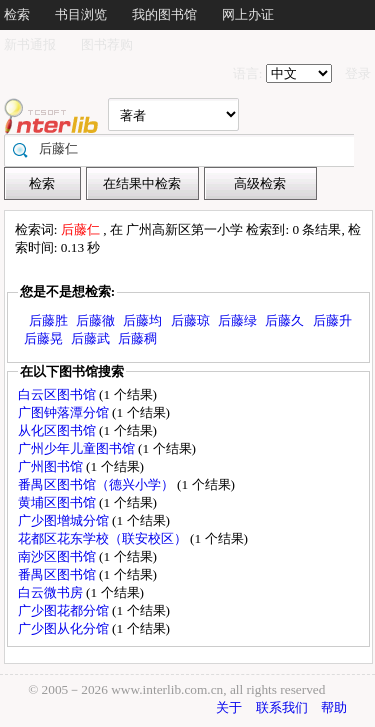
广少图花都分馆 (65, 610)
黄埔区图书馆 (58, 502)
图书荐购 (107, 44)
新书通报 (30, 44)
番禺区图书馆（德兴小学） (97, 484)
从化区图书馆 (58, 430)
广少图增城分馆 (65, 520)
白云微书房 (52, 592)
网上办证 (248, 14)
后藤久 (284, 320)
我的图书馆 (164, 14)
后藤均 (142, 320)
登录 (358, 73)
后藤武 (90, 338)
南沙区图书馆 (58, 556)
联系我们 (282, 707)
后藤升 (332, 320)
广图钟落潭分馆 (65, 412)
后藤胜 (48, 320)
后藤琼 (190, 320)
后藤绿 (237, 320)
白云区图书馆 (58, 394)
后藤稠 (137, 338)
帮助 (334, 707)
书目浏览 (81, 14)
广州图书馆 (52, 466)
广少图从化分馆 (65, 628)
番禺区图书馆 (58, 574)
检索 (17, 14)
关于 (229, 707)
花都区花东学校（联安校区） (104, 538)
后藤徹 (95, 320)
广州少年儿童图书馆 (78, 448)
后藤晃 (43, 338)
